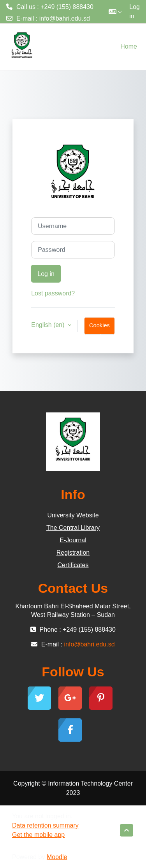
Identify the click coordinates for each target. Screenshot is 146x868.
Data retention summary (45, 825)
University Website (73, 515)
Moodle (57, 857)
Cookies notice (99, 328)
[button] (115, 12)
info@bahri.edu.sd (65, 18)
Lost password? (53, 293)
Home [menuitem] (129, 46)
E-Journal (73, 540)
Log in (135, 11)
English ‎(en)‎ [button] (49, 325)
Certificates (73, 565)
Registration (73, 553)
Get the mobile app (38, 835)
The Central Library (73, 528)
